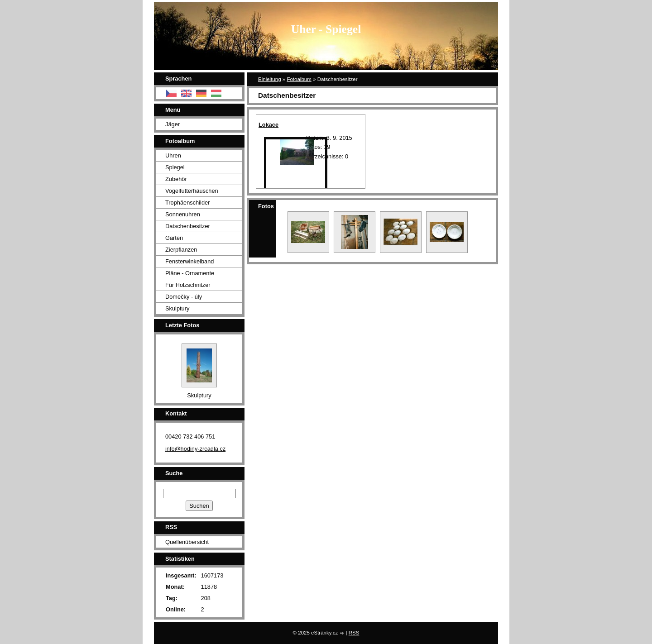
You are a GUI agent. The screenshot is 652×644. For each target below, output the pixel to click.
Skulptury (177, 308)
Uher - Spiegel (326, 29)
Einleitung (270, 79)
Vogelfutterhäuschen (192, 191)
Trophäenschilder (187, 203)
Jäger (173, 124)
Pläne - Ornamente (190, 273)
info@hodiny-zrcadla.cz (195, 449)
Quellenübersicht (187, 542)
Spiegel (175, 167)
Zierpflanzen (181, 250)
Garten (174, 238)
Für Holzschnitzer (188, 285)
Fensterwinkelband (189, 261)
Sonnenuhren (183, 214)
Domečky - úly (184, 297)
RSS (354, 633)
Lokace (268, 125)
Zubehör (176, 179)
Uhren (173, 155)
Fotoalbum (299, 79)
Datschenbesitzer (188, 226)
